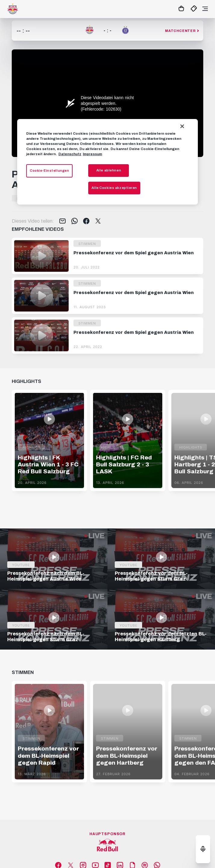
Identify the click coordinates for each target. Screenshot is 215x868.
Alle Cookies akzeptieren (114, 188)
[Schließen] (182, 126)
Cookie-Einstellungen (49, 171)
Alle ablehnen (109, 171)
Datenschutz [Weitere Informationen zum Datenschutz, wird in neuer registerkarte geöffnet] (70, 154)
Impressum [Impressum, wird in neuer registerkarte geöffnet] (92, 154)
